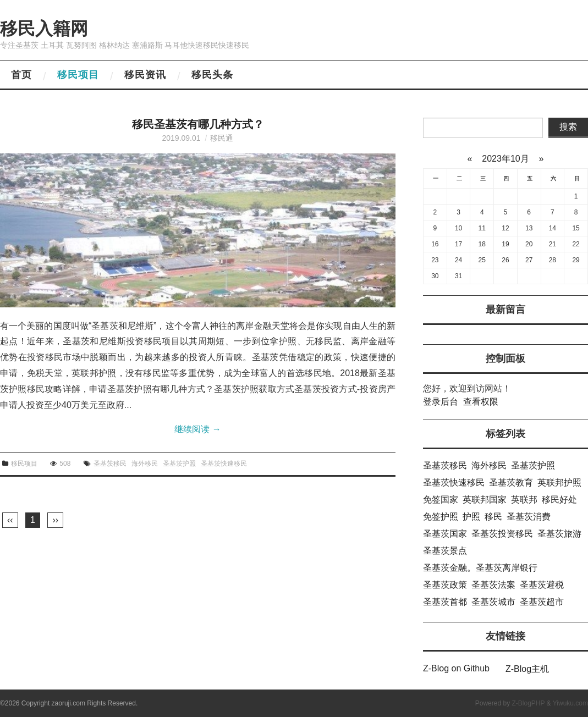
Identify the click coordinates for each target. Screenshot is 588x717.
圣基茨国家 (445, 534)
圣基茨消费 (529, 517)
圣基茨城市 (493, 602)
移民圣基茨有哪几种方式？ (198, 124)
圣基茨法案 (493, 585)
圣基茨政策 (445, 585)
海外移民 (145, 464)
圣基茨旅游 (559, 534)
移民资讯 (145, 75)
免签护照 (441, 517)
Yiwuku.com (570, 703)
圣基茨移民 (110, 464)
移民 (493, 517)
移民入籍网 (44, 29)
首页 (21, 75)
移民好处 (559, 500)
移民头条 (212, 75)
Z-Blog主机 (527, 669)
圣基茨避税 (542, 585)
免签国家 (441, 500)
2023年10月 (505, 159)
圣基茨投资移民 (502, 534)
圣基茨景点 (445, 551)
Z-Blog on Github (456, 668)
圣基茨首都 (445, 602)
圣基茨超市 (542, 602)
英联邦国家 (485, 500)
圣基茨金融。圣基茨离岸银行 (480, 568)
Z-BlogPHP (528, 703)
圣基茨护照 (179, 464)
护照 (471, 517)
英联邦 (524, 500)
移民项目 (78, 75)
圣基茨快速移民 (224, 464)
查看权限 (481, 402)
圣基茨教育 (511, 482)
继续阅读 (197, 429)
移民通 (222, 138)
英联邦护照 (559, 482)
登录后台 (441, 402)
